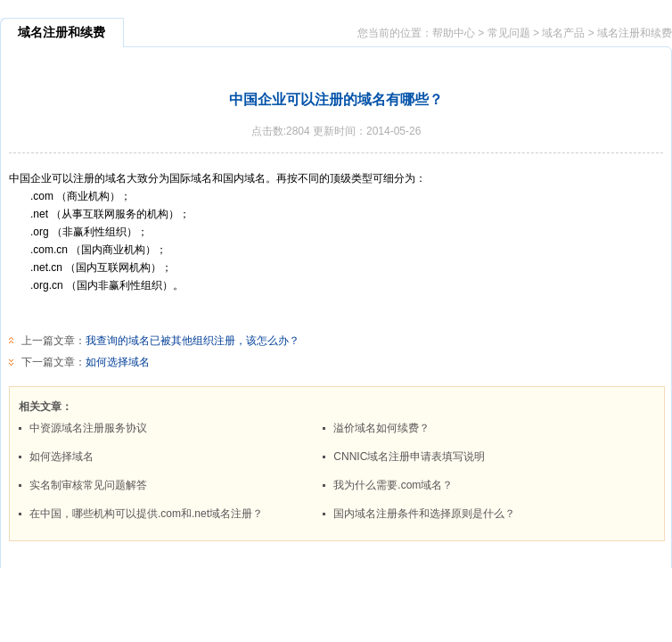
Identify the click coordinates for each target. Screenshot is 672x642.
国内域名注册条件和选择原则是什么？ (424, 514)
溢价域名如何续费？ (381, 428)
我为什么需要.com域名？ (393, 485)
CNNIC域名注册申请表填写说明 (409, 457)
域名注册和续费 (635, 33)
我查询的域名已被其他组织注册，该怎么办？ (193, 341)
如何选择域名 (118, 362)
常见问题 (509, 33)
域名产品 (563, 33)
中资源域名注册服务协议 (88, 428)
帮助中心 (454, 33)
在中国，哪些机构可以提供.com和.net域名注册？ (146, 514)
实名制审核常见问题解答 (88, 485)
